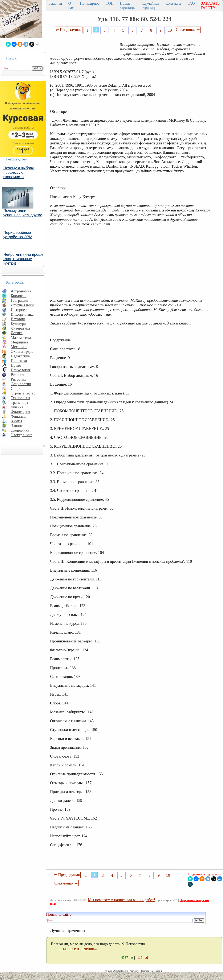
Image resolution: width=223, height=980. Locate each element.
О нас (71, 6)
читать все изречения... (78, 948)
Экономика (20, 430)
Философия (20, 412)
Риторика (19, 379)
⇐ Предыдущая (69, 30)
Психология (21, 370)
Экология (19, 426)
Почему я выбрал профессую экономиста (19, 172)
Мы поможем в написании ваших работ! (121, 900)
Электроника (22, 435)
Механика (19, 347)
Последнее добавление (152, 971)
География (19, 300)
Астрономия (21, 291)
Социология (21, 384)
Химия (16, 421)
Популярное (90, 3)
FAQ (191, 3)
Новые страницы (128, 6)
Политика (19, 361)
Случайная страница (151, 6)
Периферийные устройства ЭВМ (18, 235)
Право (16, 365)
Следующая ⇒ (188, 30)
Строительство (23, 393)
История (18, 319)
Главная (56, 3)
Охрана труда (22, 351)
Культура (18, 324)
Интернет (19, 310)
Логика (17, 333)
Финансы (19, 416)
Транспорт (19, 402)
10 (170, 30)
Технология (20, 398)
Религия (17, 375)
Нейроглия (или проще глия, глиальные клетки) (23, 259)
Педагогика (20, 356)
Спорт (16, 388)
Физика (17, 407)
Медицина (19, 342)
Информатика (22, 314)
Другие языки (22, 305)
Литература (20, 328)
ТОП (110, 3)
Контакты (173, 3)
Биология (19, 296)
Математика (21, 337)
